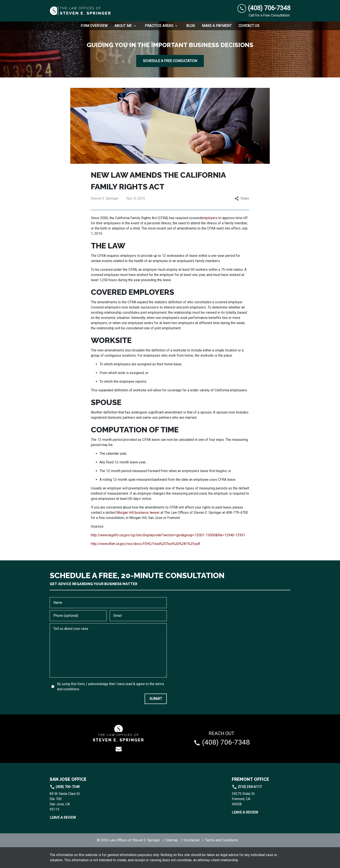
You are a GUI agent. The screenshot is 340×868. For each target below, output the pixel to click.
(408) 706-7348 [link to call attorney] (65, 787)
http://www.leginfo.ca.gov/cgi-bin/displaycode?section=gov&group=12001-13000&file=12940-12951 (168, 535)
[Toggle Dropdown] (136, 26)
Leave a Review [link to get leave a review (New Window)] (63, 818)
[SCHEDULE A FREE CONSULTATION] (170, 61)
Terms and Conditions (222, 840)
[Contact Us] (249, 26)
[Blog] (191, 26)
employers (209, 218)
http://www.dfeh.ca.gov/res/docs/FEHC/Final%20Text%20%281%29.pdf (145, 544)
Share (242, 198)
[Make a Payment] (217, 26)
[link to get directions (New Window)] (79, 802)
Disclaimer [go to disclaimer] (192, 840)
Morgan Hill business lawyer (138, 513)
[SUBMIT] (156, 699)
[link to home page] (81, 11)
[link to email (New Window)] (119, 749)
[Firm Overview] (94, 26)
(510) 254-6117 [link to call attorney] (247, 787)
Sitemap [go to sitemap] (172, 840)
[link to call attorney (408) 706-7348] (264, 8)
